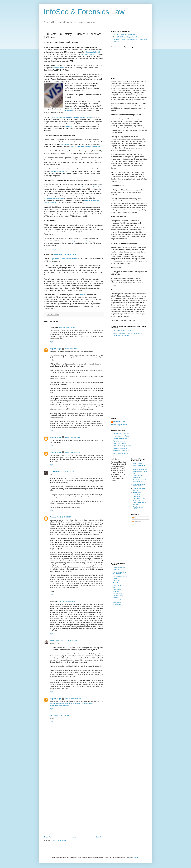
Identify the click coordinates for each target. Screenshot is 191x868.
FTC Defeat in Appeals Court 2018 (124, 331)
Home (74, 837)
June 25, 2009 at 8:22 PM (61, 716)
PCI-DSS (68, 126)
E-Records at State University (139, 489)
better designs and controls (53, 198)
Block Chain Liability (119, 443)
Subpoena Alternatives (116, 580)
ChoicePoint (70, 110)
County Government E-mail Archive (139, 481)
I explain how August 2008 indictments (63, 259)
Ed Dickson (54, 472)
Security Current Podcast (121, 336)
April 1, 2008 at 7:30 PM (66, 472)
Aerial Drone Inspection (117, 591)
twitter (126, 121)
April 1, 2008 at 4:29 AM (72, 349)
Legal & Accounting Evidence (122, 446)
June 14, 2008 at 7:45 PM (68, 641)
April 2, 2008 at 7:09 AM (65, 517)
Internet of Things (118, 600)
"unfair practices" (58, 68)
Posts (135, 518)
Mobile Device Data (119, 583)
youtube (132, 121)
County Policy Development (137, 477)
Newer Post (48, 837)
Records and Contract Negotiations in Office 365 (140, 471)
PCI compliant (65, 144)
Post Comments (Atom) (60, 841)
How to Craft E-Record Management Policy (140, 465)
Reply (51, 342)
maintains (83, 295)
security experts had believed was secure (85, 146)
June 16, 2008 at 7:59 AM (73, 699)
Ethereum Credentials (120, 438)
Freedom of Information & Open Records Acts (139, 499)
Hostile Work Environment (137, 493)
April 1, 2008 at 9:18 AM (72, 437)
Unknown (53, 517)
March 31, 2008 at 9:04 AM (67, 328)
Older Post (99, 837)
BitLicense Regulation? (120, 448)
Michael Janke (55, 641)
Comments (137, 522)
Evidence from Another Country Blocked (118, 596)
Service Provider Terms (120, 453)
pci (51, 716)
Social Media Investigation (117, 603)
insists (141, 259)
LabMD (113, 285)
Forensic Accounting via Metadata (119, 573)
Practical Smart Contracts (121, 433)
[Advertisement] (74, 797)
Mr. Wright (120, 119)
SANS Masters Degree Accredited (128, 37)
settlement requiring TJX (89, 54)
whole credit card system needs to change (76, 241)
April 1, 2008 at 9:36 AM (72, 453)
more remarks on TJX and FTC (65, 254)
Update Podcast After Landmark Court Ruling (127, 333)
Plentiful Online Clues (120, 576)
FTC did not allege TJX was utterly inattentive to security (72, 117)
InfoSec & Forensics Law (84, 12)
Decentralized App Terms (121, 436)
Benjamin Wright (51, 250)
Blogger (136, 857)
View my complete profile (119, 425)
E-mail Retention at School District (139, 485)
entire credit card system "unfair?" (87, 187)
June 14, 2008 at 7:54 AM (67, 601)
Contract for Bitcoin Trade (121, 451)
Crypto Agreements (119, 441)
